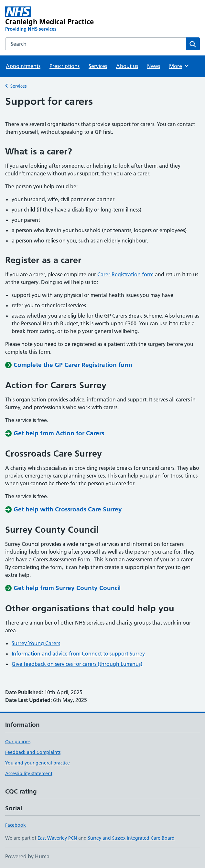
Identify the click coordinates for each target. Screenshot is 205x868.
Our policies (18, 742)
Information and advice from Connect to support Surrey (78, 654)
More (179, 66)
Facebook (16, 825)
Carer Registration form (125, 274)
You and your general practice (38, 763)
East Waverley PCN (57, 838)
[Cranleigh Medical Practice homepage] (64, 19)
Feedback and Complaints (33, 752)
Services (98, 66)
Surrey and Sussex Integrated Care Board (131, 838)
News (154, 66)
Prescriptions (65, 66)
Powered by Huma (27, 856)
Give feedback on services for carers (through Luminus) (77, 664)
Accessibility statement (29, 774)
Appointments (23, 66)
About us (127, 66)
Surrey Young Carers (36, 643)
